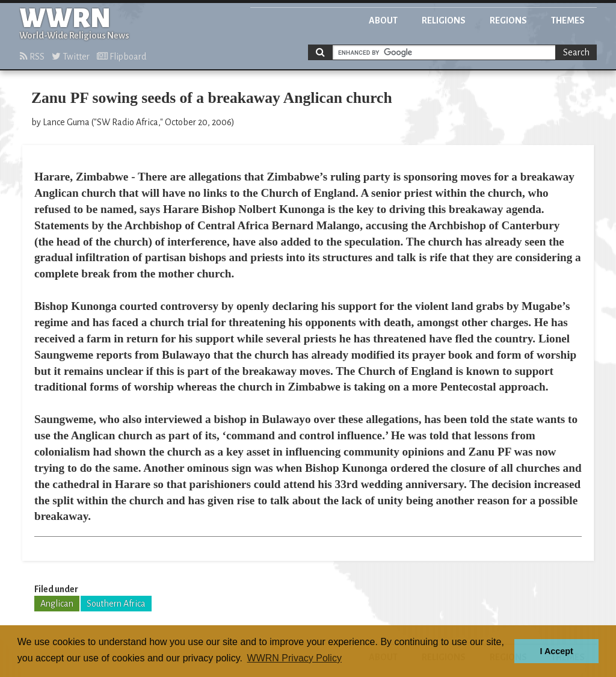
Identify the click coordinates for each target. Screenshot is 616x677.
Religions (444, 20)
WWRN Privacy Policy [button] (294, 658)
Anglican (57, 604)
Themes (568, 20)
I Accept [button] (556, 651)
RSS (32, 57)
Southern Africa (116, 604)
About (383, 20)
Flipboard (122, 57)
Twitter (71, 57)
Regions (508, 20)
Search (576, 52)
